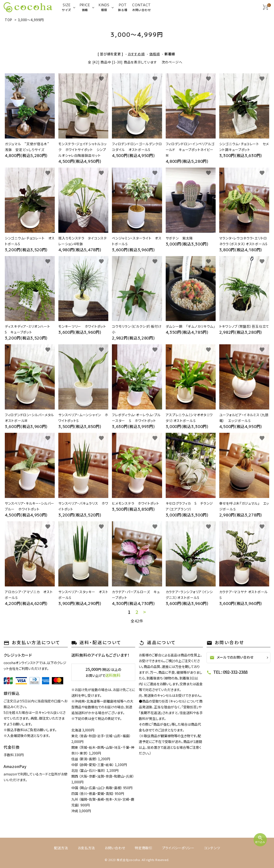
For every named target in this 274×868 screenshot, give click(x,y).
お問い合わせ (115, 848)
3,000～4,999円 (31, 20)
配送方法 (61, 848)
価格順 (155, 54)
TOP (9, 20)
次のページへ (172, 62)
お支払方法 (87, 848)
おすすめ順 (136, 54)
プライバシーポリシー (178, 848)
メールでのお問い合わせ (232, 657)
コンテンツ (212, 848)
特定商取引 (144, 848)
